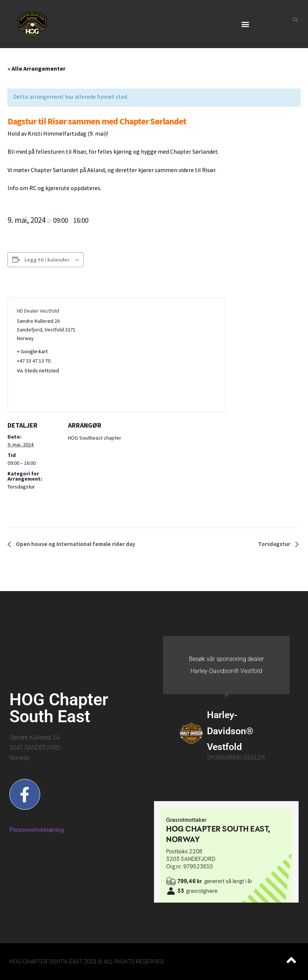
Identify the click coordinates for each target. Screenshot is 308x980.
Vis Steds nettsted (38, 371)
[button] (245, 24)
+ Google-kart (32, 351)
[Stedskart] (166, 355)
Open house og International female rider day (75, 544)
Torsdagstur (21, 487)
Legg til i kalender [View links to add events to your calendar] (47, 260)
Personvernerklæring (37, 830)
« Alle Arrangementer (36, 68)
